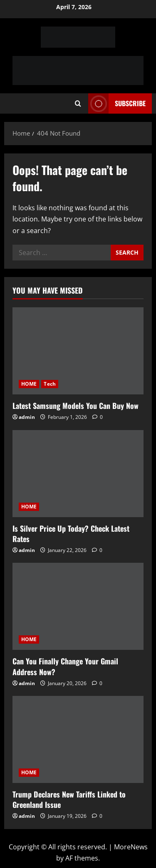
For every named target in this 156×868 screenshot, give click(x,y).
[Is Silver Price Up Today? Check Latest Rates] (78, 474)
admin (27, 417)
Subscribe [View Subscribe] (117, 103)
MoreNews (131, 847)
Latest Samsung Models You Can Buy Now (76, 406)
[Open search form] (78, 104)
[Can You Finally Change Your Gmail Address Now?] (78, 606)
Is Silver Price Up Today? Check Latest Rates (71, 534)
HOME (29, 384)
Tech (50, 384)
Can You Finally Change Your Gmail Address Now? (65, 666)
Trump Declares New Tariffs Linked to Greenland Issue (69, 799)
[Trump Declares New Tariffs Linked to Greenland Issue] (78, 739)
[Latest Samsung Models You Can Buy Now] (78, 351)
